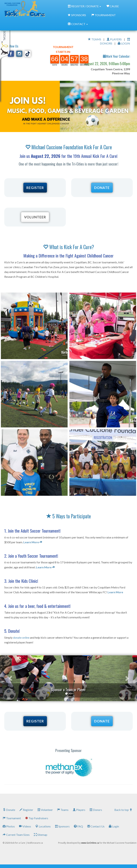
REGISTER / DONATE (84, 6)
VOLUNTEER (35, 217)
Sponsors (62, 826)
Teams (63, 810)
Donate (9, 810)
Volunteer (45, 810)
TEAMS (95, 39)
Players (79, 810)
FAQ (78, 826)
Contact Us (96, 826)
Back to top (123, 810)
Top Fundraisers (37, 818)
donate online (21, 637)
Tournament (12, 818)
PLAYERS (114, 39)
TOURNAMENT (104, 15)
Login (114, 826)
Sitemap (41, 835)
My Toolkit (5, 39)
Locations (43, 826)
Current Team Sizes (16, 835)
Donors (96, 810)
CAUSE (113, 6)
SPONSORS (77, 15)
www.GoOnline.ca (90, 843)
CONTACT (78, 24)
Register (26, 810)
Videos (25, 826)
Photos (9, 826)
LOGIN (124, 43)
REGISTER (35, 188)
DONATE (102, 188)
